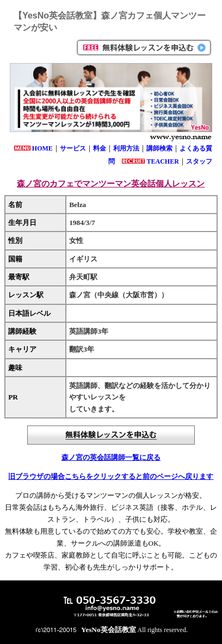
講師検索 (159, 148)
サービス (73, 148)
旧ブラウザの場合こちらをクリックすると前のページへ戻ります (111, 476)
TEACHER (162, 161)
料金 (100, 148)
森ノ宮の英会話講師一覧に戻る (111, 457)
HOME (42, 148)
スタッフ (199, 161)
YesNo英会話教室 (109, 630)
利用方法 (126, 148)
